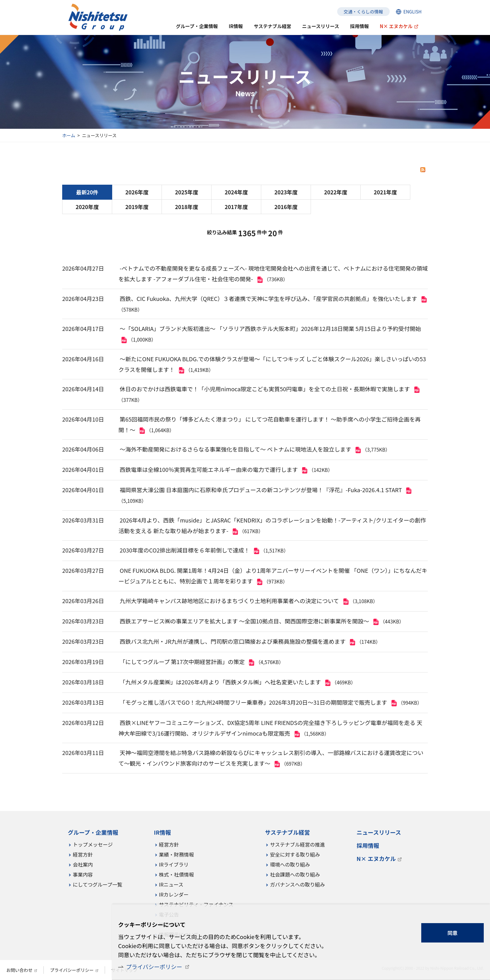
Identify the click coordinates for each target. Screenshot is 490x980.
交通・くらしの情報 (363, 12)
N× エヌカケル (396, 26)
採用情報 (359, 26)
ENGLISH (412, 12)
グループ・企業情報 (197, 26)
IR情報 (236, 26)
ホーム (69, 135)
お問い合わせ (19, 970)
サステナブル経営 (272, 26)
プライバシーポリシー (154, 967)
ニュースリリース (321, 26)
